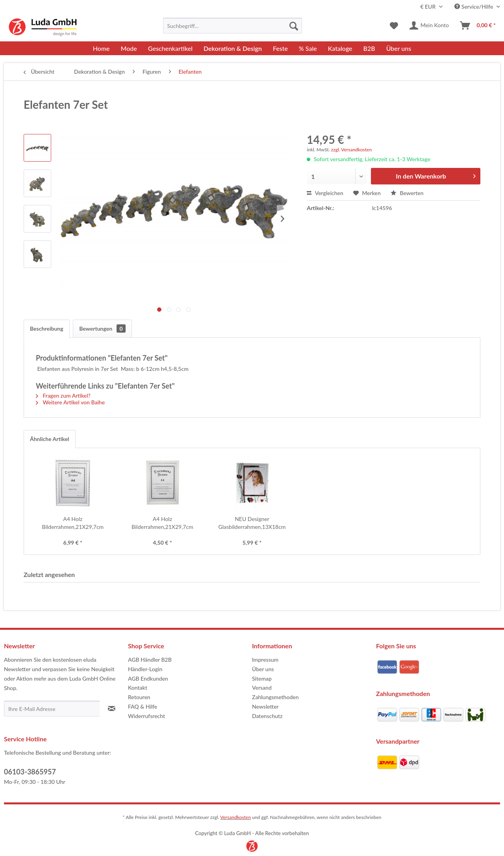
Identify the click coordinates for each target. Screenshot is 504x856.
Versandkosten (235, 817)
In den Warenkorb (436, 175)
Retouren (139, 697)
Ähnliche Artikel (50, 439)
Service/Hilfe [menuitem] (474, 7)
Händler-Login (145, 669)
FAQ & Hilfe (143, 706)
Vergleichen (325, 193)
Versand (262, 688)
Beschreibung (47, 328)
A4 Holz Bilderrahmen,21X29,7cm (73, 523)
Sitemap (262, 678)
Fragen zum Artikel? (63, 395)
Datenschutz (267, 716)
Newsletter (265, 706)
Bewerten (407, 193)
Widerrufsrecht (146, 716)
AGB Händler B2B (150, 660)
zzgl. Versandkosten (351, 150)
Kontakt (138, 688)
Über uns (263, 669)
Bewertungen (102, 328)
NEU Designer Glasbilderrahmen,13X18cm (252, 523)
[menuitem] (233, 26)
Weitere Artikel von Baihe (70, 402)
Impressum (265, 660)
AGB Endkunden (148, 678)
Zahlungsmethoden (275, 697)
